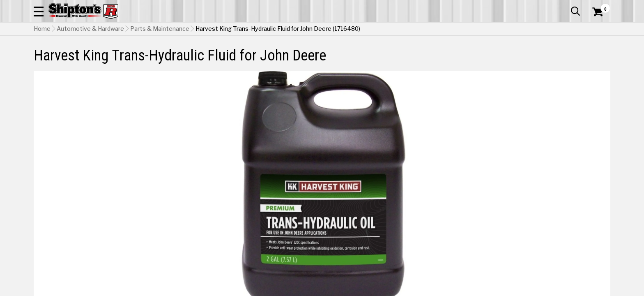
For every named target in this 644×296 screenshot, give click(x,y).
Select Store (553, 224)
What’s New (564, 6)
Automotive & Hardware (154, 55)
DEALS (595, 55)
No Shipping (467, 224)
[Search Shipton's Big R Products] (322, 30)
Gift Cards (528, 6)
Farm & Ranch (229, 55)
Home (42, 70)
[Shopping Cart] (596, 30)
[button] (411, 30)
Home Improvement (355, 55)
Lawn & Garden (426, 55)
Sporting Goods (545, 55)
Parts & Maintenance (160, 70)
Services (599, 6)
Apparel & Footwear (70, 55)
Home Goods (287, 55)
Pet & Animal (485, 55)
